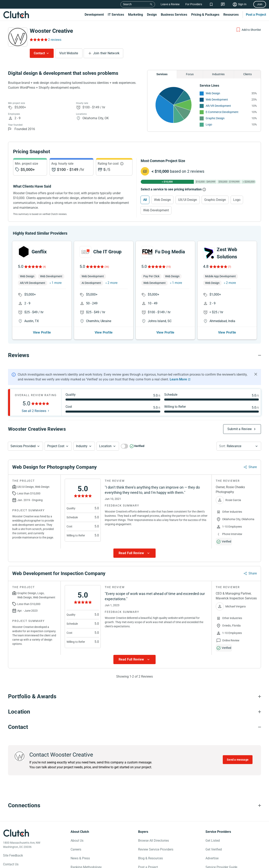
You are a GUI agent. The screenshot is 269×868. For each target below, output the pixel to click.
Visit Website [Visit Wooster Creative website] (69, 53)
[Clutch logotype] (16, 823)
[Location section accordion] (134, 702)
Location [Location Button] (105, 436)
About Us (77, 830)
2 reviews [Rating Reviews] (55, 40)
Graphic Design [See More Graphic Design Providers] (215, 118)
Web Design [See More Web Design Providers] (213, 93)
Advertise (212, 848)
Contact (39, 53)
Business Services (174, 15)
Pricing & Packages (205, 15)
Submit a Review (240, 419)
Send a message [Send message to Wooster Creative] (238, 749)
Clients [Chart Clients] (247, 74)
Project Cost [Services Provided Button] (56, 436)
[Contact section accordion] (134, 717)
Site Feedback (13, 845)
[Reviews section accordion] (134, 345)
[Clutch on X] (15, 863)
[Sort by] (239, 436)
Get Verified (214, 839)
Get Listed (213, 830)
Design (152, 15)
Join (260, 4)
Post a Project (256, 15)
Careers (76, 839)
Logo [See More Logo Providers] (209, 124)
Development (94, 15)
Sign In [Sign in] (242, 4)
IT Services (116, 15)
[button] (25, 436)
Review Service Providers (156, 839)
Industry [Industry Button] (82, 436)
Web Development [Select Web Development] (156, 210)
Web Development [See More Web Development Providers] (217, 100)
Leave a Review (170, 4)
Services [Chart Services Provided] (162, 74)
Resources (231, 15)
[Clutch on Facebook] (6, 863)
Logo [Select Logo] (237, 200)
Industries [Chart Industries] (218, 74)
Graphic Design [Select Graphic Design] (215, 200)
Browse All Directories (153, 830)
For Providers (194, 4)
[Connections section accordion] (134, 795)
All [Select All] (145, 200)
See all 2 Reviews (34, 401)
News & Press (80, 848)
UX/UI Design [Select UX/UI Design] (188, 200)
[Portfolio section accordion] (134, 686)
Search (127, 4)
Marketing (136, 15)
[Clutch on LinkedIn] (41, 863)
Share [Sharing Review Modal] (253, 457)
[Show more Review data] (134, 543)
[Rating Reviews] (38, 40)
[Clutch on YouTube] (32, 863)
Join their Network (106, 53)
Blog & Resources (150, 848)
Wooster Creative (51, 31)
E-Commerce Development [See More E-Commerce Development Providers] (222, 112)
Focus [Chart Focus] (190, 74)
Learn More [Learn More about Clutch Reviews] (178, 369)
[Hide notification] (256, 364)
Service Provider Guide (221, 857)
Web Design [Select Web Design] (162, 200)
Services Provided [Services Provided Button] (23, 436)
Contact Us (11, 854)
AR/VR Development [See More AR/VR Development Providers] (218, 106)
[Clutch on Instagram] (24, 863)
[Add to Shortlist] (248, 30)
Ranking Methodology (86, 857)
